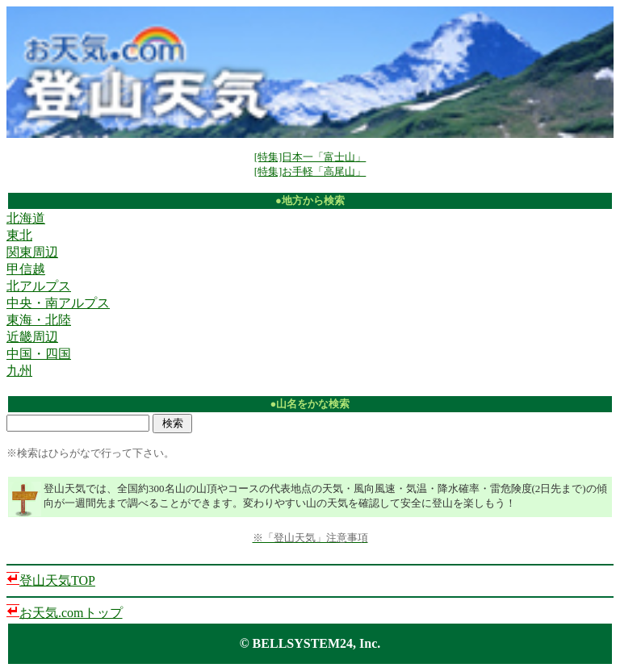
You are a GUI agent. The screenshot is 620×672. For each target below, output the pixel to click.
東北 (19, 235)
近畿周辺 (32, 337)
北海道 (26, 218)
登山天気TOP (57, 580)
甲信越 (26, 269)
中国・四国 (39, 354)
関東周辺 (32, 252)
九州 (19, 371)
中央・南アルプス (58, 303)
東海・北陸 (39, 320)
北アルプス (39, 286)
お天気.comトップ (71, 613)
